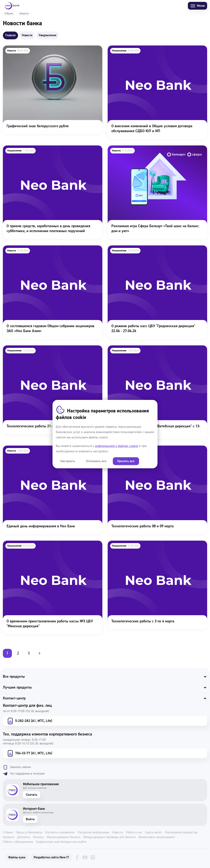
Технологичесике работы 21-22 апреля (33, 348)
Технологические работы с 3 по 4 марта (139, 543)
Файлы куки (17, 857)
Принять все (122, 461)
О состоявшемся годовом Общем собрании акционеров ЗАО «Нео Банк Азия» (50, 251)
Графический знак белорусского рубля (33, 48)
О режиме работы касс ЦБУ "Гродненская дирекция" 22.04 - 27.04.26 (155, 251)
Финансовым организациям (157, 837)
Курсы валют (154, 833)
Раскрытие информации (93, 833)
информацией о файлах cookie (116, 446)
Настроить (67, 461)
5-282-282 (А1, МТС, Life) (29, 721)
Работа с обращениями (18, 842)
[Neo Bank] (12, 6)
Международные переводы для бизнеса (109, 837)
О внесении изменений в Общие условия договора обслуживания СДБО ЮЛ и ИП (148, 51)
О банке (8, 833)
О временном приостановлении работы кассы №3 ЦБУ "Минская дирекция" (46, 546)
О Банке (9, 14)
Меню (197, 6)
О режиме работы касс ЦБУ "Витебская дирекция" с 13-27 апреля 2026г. (154, 351)
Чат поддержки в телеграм (24, 774)
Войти (30, 819)
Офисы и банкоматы (29, 833)
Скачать (32, 795)
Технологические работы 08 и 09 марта (139, 448)
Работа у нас (134, 833)
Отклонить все (94, 461)
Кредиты (9, 837)
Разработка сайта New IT (51, 857)
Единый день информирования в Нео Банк (37, 448)
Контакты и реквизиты (60, 833)
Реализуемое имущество (181, 833)
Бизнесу (38, 837)
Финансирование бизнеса (64, 837)
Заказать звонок (17, 767)
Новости (118, 833)
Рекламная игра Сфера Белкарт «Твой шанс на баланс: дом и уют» (156, 151)
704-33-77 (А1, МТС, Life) (29, 753)
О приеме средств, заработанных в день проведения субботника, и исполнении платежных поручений (45, 151)
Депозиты (24, 837)
